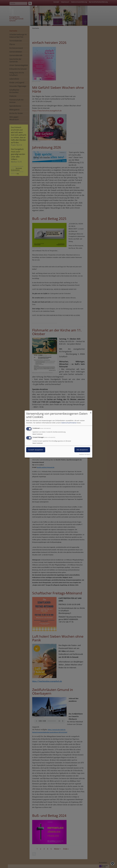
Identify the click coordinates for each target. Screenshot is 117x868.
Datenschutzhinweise (69, 423)
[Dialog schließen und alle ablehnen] (91, 412)
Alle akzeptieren (82, 450)
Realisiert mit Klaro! (85, 454)
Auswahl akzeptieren (36, 450)
